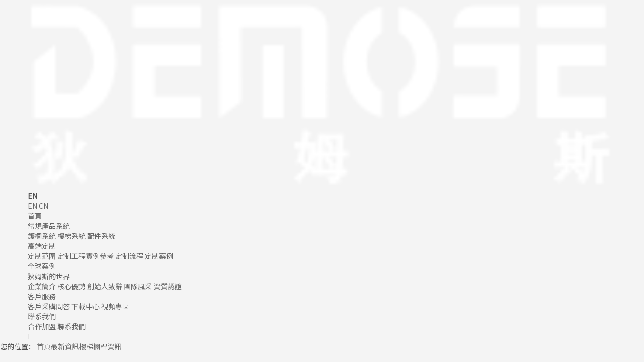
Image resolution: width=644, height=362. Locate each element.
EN (32, 206)
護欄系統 (42, 236)
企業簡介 (42, 286)
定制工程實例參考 (86, 256)
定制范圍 (42, 256)
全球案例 (42, 266)
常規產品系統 (49, 226)
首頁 (35, 216)
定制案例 (159, 256)
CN (44, 206)
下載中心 (86, 306)
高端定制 (42, 246)
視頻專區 (115, 306)
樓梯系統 (71, 236)
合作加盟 (42, 326)
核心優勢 (71, 286)
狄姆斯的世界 (49, 276)
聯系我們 (42, 316)
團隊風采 (138, 286)
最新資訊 (65, 346)
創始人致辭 (105, 286)
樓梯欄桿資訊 (100, 346)
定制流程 (129, 256)
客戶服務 (42, 296)
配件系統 (101, 236)
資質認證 (168, 286)
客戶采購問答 (49, 306)
